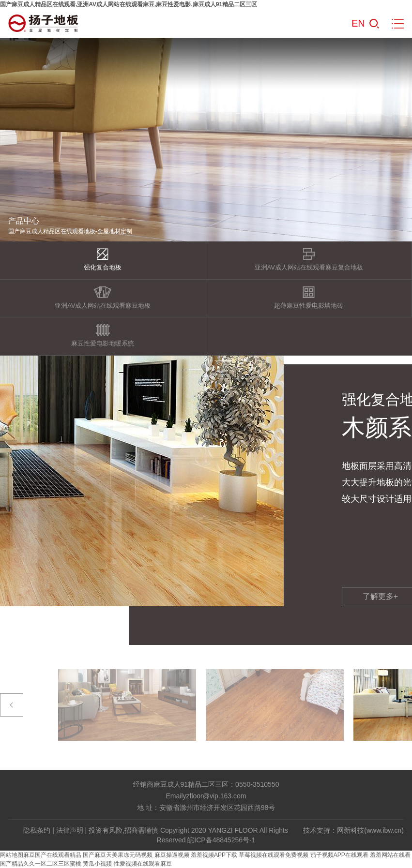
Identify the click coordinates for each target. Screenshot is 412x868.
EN (358, 23)
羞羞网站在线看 (390, 855)
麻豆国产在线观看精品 (52, 855)
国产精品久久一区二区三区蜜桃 (41, 864)
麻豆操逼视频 (172, 855)
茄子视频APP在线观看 (339, 855)
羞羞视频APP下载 (214, 855)
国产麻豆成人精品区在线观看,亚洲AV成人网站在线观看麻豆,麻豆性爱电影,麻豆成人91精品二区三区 (129, 4)
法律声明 (70, 830)
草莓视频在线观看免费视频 (274, 855)
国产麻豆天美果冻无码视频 (118, 855)
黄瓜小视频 (97, 864)
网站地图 (12, 855)
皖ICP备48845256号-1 (221, 840)
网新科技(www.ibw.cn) (370, 830)
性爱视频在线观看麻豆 (143, 864)
